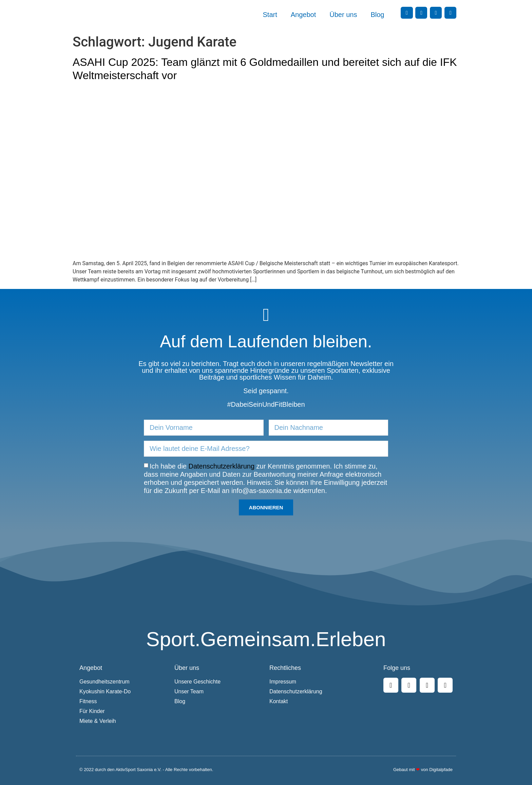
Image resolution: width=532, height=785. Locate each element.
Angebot (303, 15)
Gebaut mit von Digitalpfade (423, 770)
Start (270, 15)
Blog (377, 15)
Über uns (343, 15)
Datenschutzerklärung (222, 466)
